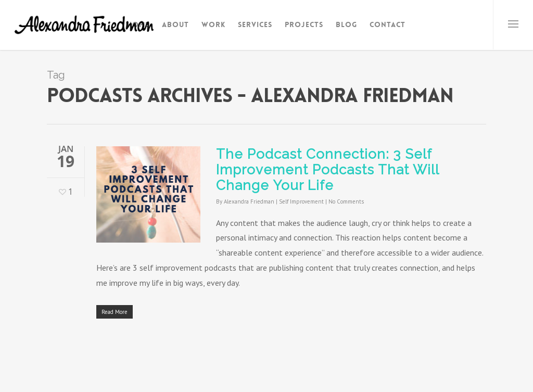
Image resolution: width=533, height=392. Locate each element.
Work (213, 24)
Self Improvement (301, 201)
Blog (346, 24)
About (175, 24)
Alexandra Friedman (249, 201)
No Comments (346, 201)
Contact (388, 24)
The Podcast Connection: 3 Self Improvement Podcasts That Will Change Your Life (327, 170)
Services (255, 24)
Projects (304, 24)
